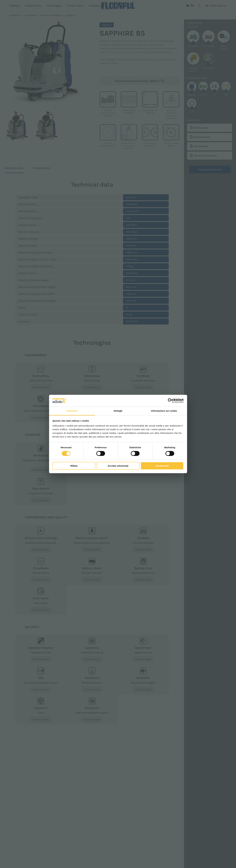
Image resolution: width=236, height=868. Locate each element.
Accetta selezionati (118, 466)
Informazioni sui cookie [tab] (164, 411)
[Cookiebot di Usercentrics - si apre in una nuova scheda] (170, 401)
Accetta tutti (162, 466)
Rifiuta (74, 466)
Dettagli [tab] (118, 411)
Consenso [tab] (72, 411)
